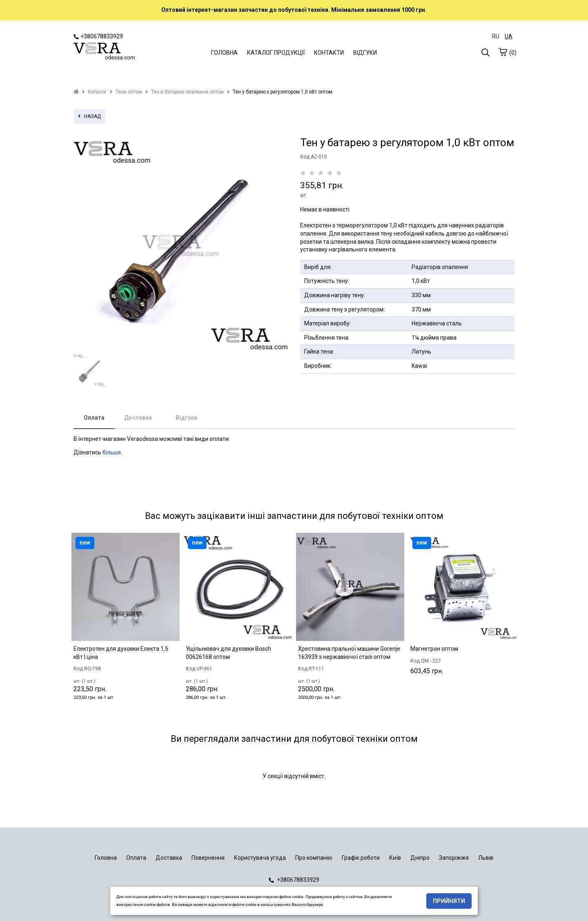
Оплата (94, 418)
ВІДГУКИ (365, 53)
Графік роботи (361, 858)
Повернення (208, 858)
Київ (395, 858)
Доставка (138, 418)
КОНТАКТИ (329, 53)
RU (496, 36)
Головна (106, 858)
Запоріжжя (454, 858)
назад (89, 116)
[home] (76, 92)
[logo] (104, 52)
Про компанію (314, 858)
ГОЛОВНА (224, 53)
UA (509, 36)
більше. (112, 452)
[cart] (503, 52)
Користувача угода (260, 858)
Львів (486, 858)
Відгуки (186, 418)
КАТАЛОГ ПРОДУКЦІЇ (276, 53)
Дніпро (420, 858)
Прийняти (449, 901)
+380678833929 (98, 36)
